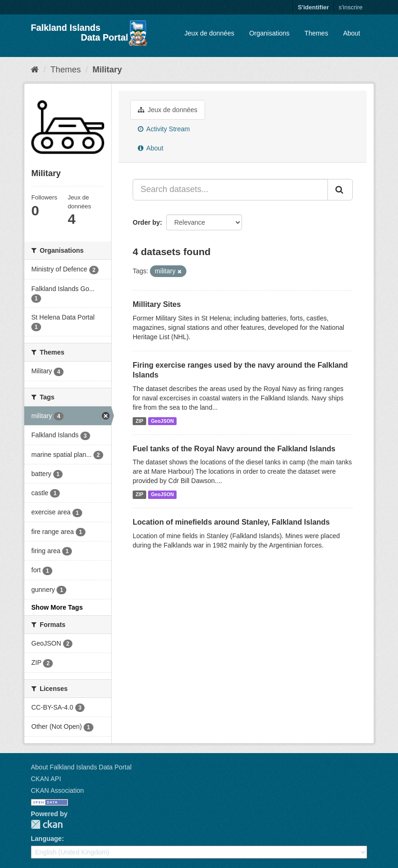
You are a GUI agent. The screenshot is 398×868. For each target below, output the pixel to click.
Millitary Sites (157, 304)
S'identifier (313, 7)
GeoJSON (162, 421)
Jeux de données (210, 33)
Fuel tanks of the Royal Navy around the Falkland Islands (234, 449)
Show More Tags (57, 607)
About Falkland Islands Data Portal (81, 767)
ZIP (139, 421)
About (352, 33)
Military (107, 70)
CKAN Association (57, 790)
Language (46, 839)
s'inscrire (351, 7)
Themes (316, 33)
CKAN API (46, 779)
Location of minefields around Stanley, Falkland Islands (231, 522)
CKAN (47, 824)
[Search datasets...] (230, 190)
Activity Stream (164, 129)
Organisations (269, 33)
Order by (146, 222)
